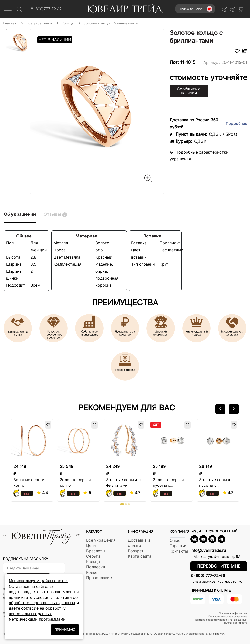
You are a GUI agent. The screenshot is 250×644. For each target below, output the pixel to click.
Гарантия (178, 546)
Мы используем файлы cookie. (38, 581)
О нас (175, 540)
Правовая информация (233, 613)
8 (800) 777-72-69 (208, 576)
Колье (92, 572)
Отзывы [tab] (55, 214)
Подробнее (236, 124)
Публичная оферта (236, 623)
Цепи (91, 545)
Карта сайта (140, 556)
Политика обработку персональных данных (220, 620)
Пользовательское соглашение (228, 616)
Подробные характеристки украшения (199, 156)
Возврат (136, 551)
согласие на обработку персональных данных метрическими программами (37, 614)
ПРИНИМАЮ (65, 629)
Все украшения (101, 540)
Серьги (93, 556)
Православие (99, 578)
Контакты (179, 551)
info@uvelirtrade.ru (208, 550)
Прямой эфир (195, 9)
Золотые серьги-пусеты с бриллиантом (169, 485)
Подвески (96, 567)
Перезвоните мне (219, 566)
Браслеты (96, 551)
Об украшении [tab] (20, 214)
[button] (220, 409)
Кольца (93, 562)
